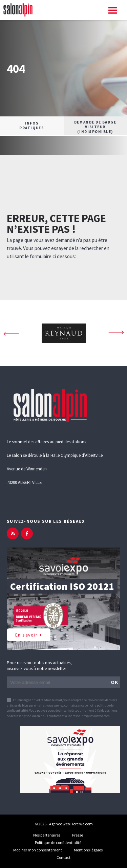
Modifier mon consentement (38, 850)
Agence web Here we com (71, 824)
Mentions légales (88, 850)
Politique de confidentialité (58, 842)
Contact (63, 857)
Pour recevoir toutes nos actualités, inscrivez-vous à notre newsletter (39, 666)
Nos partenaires (47, 835)
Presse (78, 835)
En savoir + (29, 635)
